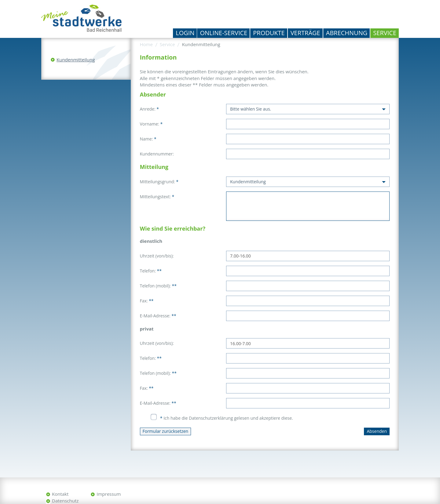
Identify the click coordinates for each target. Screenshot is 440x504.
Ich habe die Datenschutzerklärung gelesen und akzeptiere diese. (227, 418)
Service (385, 33)
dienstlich (151, 241)
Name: (148, 139)
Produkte (269, 33)
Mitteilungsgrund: (159, 182)
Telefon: (151, 271)
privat (147, 329)
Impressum (109, 494)
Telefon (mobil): (158, 286)
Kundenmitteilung (76, 60)
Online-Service (224, 33)
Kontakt (60, 494)
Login (185, 33)
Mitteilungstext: (157, 197)
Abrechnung (347, 33)
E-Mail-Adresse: (158, 316)
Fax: (147, 301)
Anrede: (149, 109)
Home (146, 44)
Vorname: (151, 124)
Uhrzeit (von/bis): (157, 256)
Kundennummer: (157, 154)
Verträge (305, 33)
